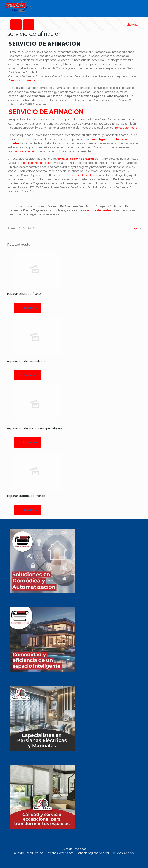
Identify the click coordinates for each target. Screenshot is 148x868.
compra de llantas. (99, 210)
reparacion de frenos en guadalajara (35, 428)
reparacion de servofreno (27, 361)
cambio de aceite (82, 175)
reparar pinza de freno (24, 294)
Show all (131, 25)
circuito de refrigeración (76, 159)
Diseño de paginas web (90, 853)
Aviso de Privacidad (74, 849)
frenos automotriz (22, 80)
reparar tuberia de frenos (26, 496)
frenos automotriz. (126, 128)
